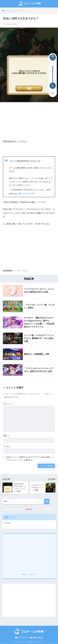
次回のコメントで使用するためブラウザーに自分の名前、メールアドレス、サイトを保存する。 (30, 459)
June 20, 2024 (29, 193)
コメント (8, 404)
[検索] (47, 501)
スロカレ (7, 523)
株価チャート (27, 574)
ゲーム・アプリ (21, 271)
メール (7, 447)
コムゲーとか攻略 (29, 4)
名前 (6, 436)
